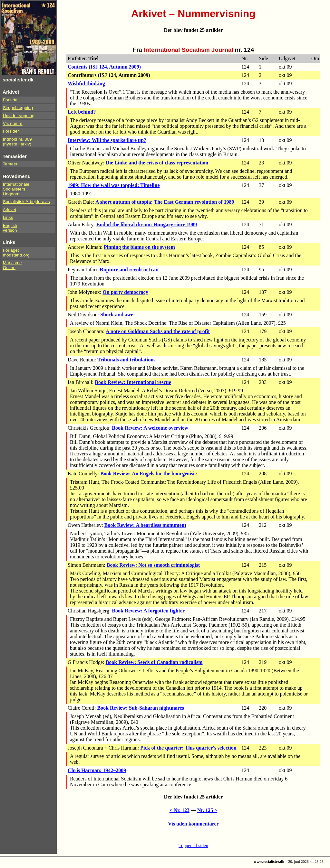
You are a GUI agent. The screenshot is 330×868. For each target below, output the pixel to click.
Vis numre (13, 123)
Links (8, 217)
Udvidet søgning (19, 116)
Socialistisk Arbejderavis (26, 202)
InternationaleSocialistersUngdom (16, 189)
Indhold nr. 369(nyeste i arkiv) (17, 142)
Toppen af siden (193, 845)
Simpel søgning (18, 108)
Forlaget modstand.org (16, 253)
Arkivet (10, 210)
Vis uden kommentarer (193, 824)
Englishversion (10, 228)
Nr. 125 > (207, 810)
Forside (10, 100)
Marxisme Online (12, 265)
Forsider (11, 131)
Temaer (10, 164)
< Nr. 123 (180, 810)
